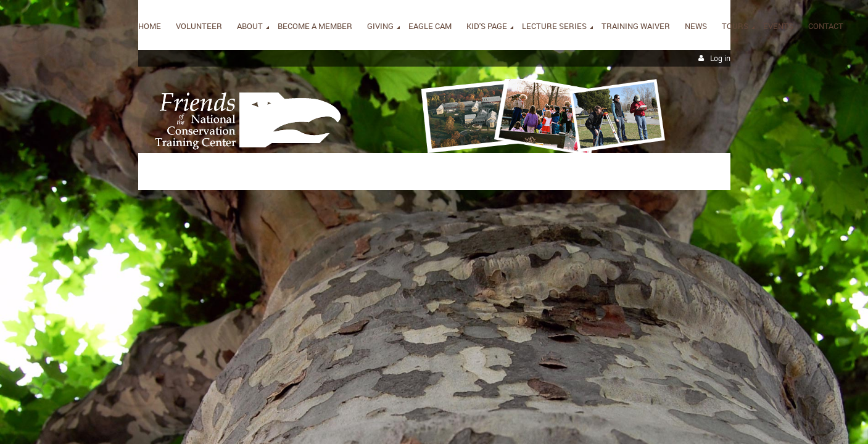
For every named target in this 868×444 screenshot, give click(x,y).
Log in (720, 58)
